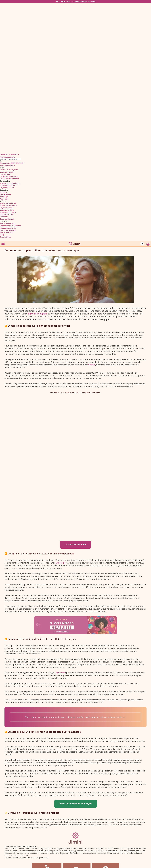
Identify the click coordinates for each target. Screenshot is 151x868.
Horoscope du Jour (8, 223)
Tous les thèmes (7, 219)
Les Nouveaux (6, 174)
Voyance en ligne (7, 210)
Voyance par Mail (7, 188)
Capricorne (60, 673)
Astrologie (4, 199)
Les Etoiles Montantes (9, 176)
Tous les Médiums (7, 165)
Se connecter (5, 163)
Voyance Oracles (7, 214)
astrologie (60, 563)
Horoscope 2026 (6, 232)
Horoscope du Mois (8, 228)
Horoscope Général (8, 230)
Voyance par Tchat (8, 185)
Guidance (4, 217)
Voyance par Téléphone (10, 183)
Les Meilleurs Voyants (9, 170)
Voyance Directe (7, 208)
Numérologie (5, 194)
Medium (3, 192)
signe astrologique (38, 314)
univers (92, 365)
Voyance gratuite (7, 172)
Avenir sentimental (8, 203)
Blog (2, 235)
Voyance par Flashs (8, 212)
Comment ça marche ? (9, 155)
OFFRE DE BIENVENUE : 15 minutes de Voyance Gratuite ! (75, 1)
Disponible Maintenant (9, 179)
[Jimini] (75, 246)
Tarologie (4, 197)
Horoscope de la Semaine (10, 226)
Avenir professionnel (8, 206)
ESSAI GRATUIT (17, 163)
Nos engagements (8, 157)
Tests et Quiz (6, 237)
